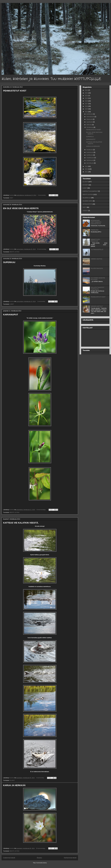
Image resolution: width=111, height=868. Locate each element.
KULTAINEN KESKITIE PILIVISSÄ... (98, 279)
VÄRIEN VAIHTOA (97, 259)
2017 (87, 104)
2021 (87, 93)
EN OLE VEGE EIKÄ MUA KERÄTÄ (21, 208)
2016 (87, 106)
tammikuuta (90, 163)
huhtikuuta (90, 155)
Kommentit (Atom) (42, 863)
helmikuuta (90, 160)
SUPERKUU (9, 262)
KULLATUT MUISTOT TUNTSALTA (98, 288)
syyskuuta (90, 122)
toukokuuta (90, 152)
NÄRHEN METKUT (97, 306)
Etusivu (39, 858)
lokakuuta (90, 119)
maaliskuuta (90, 158)
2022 (87, 90)
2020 (87, 96)
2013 (87, 166)
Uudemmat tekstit (9, 858)
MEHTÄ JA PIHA (15, 252)
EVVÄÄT (85, 185)
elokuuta (89, 125)
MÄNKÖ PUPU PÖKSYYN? (95, 240)
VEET (11, 198)
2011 (87, 172)
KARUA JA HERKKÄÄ (14, 785)
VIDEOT (85, 211)
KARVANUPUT (11, 315)
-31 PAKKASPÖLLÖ (97, 250)
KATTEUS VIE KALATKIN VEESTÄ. (21, 523)
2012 (87, 169)
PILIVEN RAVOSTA (97, 268)
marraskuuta (90, 117)
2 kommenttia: (42, 301)
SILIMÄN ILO (87, 198)
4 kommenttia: (40, 778)
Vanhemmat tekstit (70, 858)
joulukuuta (90, 114)
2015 (87, 109)
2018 (87, 101)
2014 (87, 112)
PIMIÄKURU (95, 230)
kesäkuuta (90, 150)
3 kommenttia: (42, 195)
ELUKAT (12, 780)
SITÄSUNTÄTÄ (87, 204)
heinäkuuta (90, 127)
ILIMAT (12, 304)
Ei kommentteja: (42, 249)
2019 (87, 98)
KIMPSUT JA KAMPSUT (90, 191)
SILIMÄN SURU (88, 201)
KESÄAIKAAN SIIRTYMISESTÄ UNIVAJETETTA (96, 222)
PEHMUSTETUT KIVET (15, 91)
